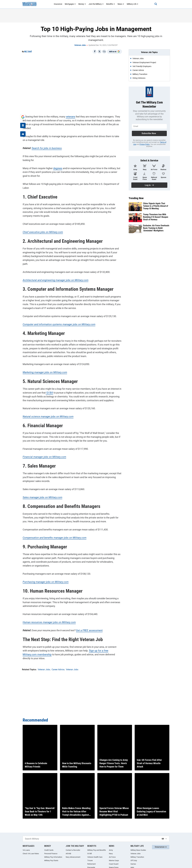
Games (133, 864)
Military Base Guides (138, 850)
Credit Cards (49, 850)
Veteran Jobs (80, 45)
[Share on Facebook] (95, 52)
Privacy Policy (145, 144)
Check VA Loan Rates (31, 854)
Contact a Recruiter (73, 850)
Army (111, 850)
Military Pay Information (53, 857)
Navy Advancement (73, 857)
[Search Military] (91, 839)
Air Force (112, 857)
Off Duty (134, 860)
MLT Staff (28, 51)
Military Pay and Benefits (97, 850)
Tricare (90, 860)
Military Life (133, 4)
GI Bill (49, 388)
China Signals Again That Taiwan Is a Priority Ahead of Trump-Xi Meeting (156, 206)
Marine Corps (114, 860)
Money (82, 4)
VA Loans (26, 850)
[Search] (154, 4)
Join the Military (96, 4)
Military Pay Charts (51, 860)
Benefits (111, 4)
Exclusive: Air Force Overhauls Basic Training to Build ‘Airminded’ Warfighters (156, 228)
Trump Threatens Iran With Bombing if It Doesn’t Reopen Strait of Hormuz (156, 217)
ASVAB (68, 854)
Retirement (91, 864)
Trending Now (136, 198)
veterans (70, 116)
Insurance (58, 4)
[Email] (104, 52)
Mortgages (70, 4)
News (121, 4)
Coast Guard (114, 864)
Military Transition (137, 857)
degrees (57, 168)
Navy (111, 854)
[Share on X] (99, 52)
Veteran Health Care (95, 857)
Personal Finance (51, 854)
